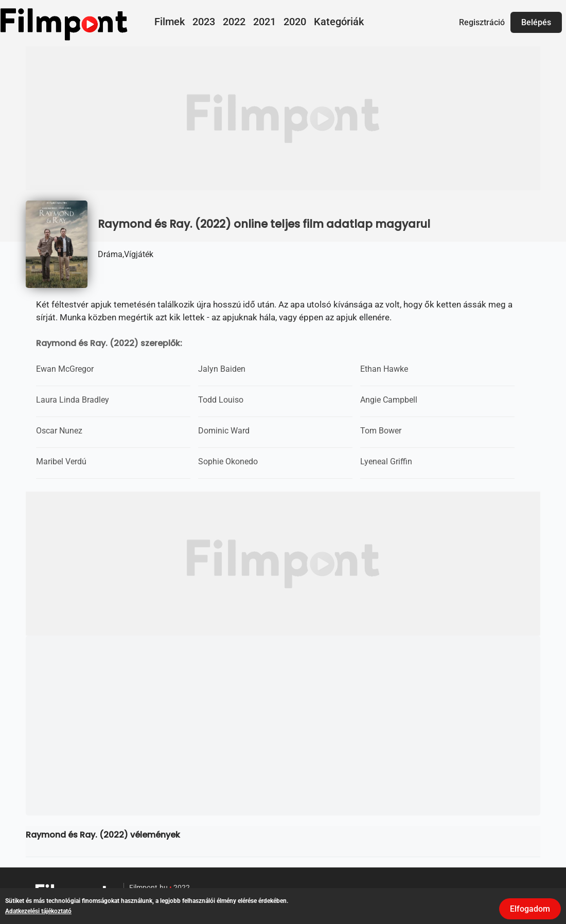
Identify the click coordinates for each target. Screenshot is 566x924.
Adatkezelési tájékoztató (38, 911)
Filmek (170, 22)
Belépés (536, 22)
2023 (204, 22)
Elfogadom (530, 909)
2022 (234, 22)
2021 (264, 22)
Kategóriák (339, 22)
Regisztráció (482, 22)
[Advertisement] (283, 118)
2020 (295, 22)
